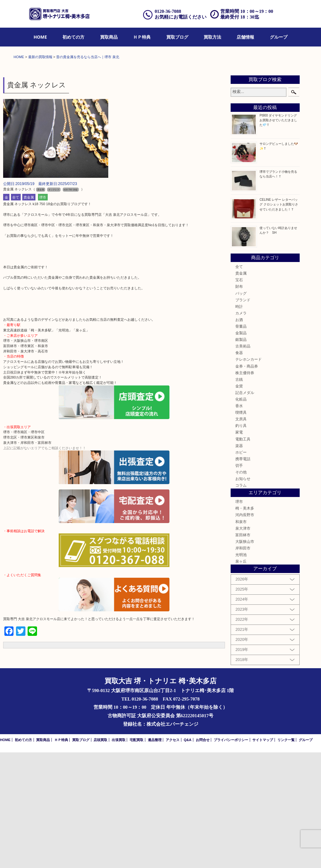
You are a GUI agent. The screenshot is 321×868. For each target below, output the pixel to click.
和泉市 (241, 637)
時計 (239, 422)
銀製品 (241, 455)
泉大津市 (243, 644)
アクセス (173, 855)
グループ (279, 37)
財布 (239, 402)
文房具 (241, 535)
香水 (239, 521)
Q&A (187, 855)
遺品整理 (155, 855)
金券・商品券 (247, 482)
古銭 (239, 495)
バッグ (241, 409)
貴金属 (29, 313)
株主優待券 (245, 488)
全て (16, 313)
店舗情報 (245, 37)
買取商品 (109, 37)
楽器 (239, 561)
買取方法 (212, 37)
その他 (241, 588)
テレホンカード (249, 475)
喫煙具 (241, 528)
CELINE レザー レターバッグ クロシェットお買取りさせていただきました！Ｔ (279, 320)
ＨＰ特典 (142, 37)
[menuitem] (40, 37)
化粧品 (241, 515)
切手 (239, 581)
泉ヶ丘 (241, 677)
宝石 (239, 395)
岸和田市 (243, 664)
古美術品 (243, 462)
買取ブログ (177, 37)
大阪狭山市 (245, 657)
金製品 (241, 448)
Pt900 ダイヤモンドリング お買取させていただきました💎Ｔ (278, 236)
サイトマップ (263, 855)
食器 (239, 469)
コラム (241, 601)
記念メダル (245, 508)
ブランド (243, 415)
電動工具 (243, 555)
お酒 (239, 435)
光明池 (241, 670)
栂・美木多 (245, 624)
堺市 (43, 313)
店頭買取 (100, 855)
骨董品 (241, 442)
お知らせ (243, 594)
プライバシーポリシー (231, 855)
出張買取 (119, 855)
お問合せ (203, 855)
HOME (40, 37)
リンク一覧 (286, 855)
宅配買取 (136, 855)
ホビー (241, 568)
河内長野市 (245, 631)
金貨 (239, 502)
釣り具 (241, 541)
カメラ (241, 429)
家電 (239, 548)
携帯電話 (243, 574)
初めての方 (73, 37)
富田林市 (243, 650)
